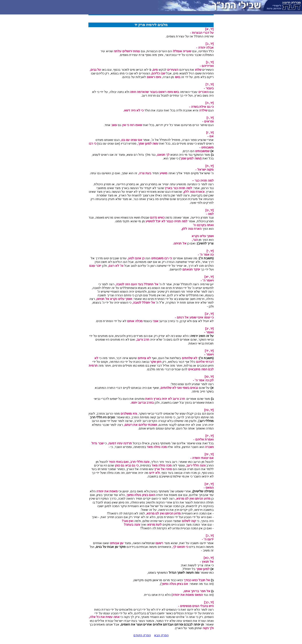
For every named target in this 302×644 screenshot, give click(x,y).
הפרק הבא (161, 635)
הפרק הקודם (142, 635)
